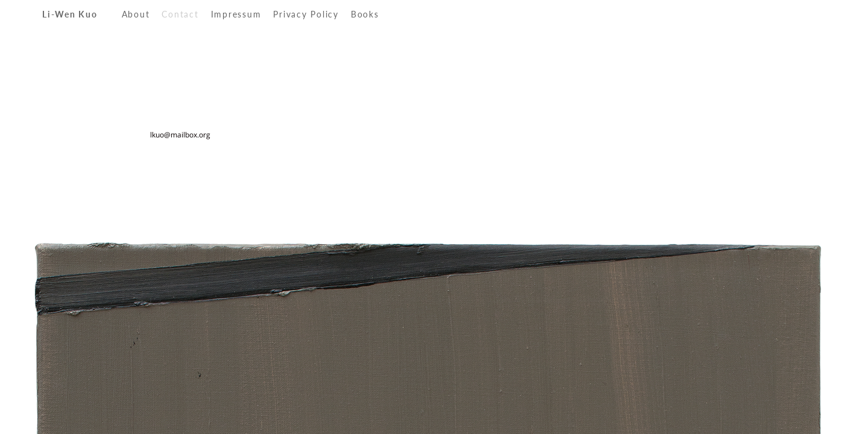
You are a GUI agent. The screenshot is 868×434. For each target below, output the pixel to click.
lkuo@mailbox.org (180, 135)
